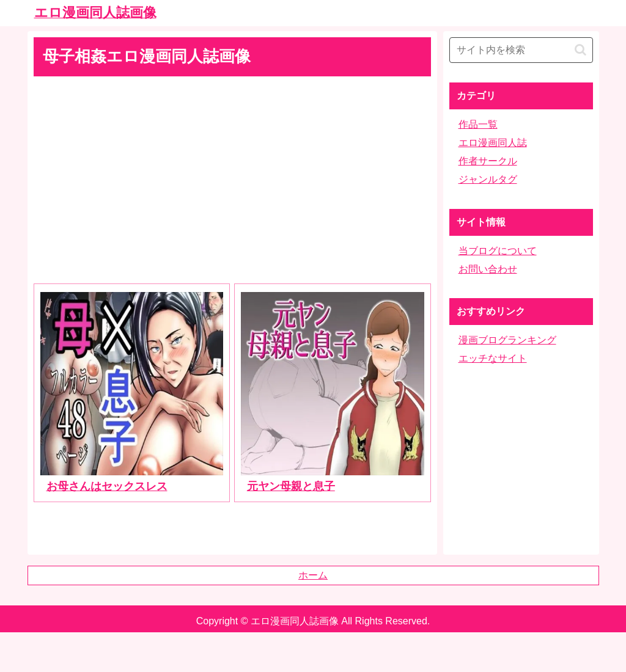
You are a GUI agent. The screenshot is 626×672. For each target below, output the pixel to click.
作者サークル (488, 161)
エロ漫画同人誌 (493, 143)
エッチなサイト (493, 358)
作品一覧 (478, 124)
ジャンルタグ (488, 179)
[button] (580, 50)
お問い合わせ (488, 269)
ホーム (313, 575)
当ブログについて (498, 251)
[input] (521, 50)
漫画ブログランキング (507, 340)
